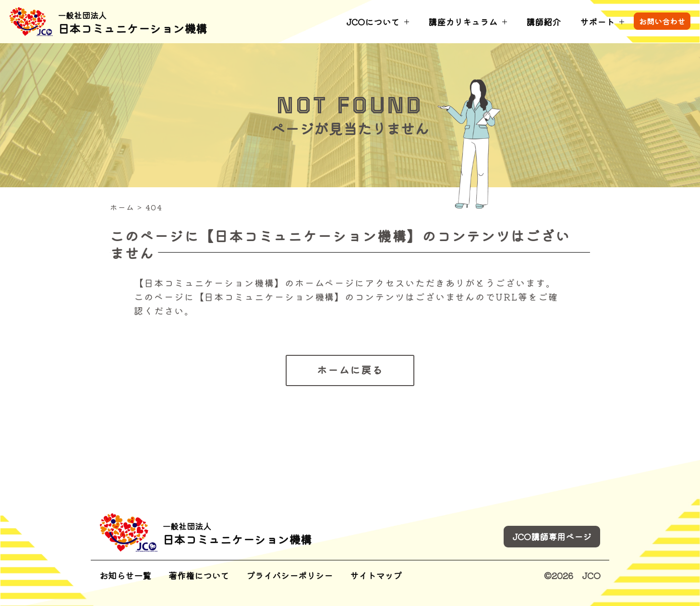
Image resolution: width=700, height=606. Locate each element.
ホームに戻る (350, 370)
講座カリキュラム (463, 22)
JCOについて (373, 22)
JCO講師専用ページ (552, 536)
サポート (597, 22)
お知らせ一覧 (125, 575)
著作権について (199, 575)
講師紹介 (543, 22)
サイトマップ (376, 575)
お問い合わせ (662, 21)
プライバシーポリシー (290, 575)
